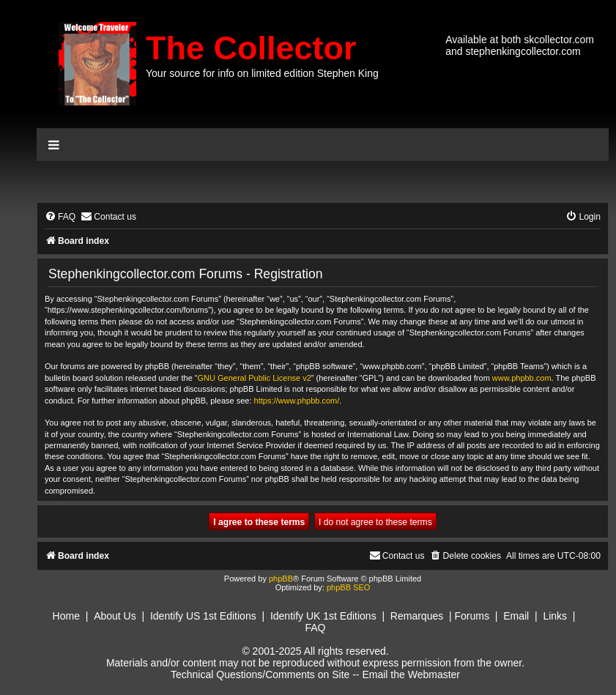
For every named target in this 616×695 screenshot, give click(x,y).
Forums (472, 616)
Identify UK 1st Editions (323, 616)
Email (516, 616)
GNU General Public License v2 (255, 378)
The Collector (251, 48)
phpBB (281, 579)
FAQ (315, 628)
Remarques (417, 616)
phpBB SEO (348, 587)
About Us (115, 616)
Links (555, 616)
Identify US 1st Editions (203, 616)
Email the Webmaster (411, 674)
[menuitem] (60, 217)
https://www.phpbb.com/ (297, 401)
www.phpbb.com (522, 378)
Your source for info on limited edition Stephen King (262, 73)
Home (66, 616)
